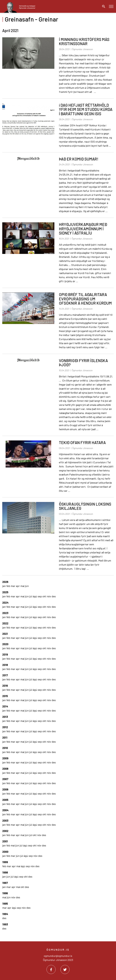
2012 (5, 727)
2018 (5, 665)
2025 (5, 592)
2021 (5, 634)
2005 (5, 800)
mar (13, 586)
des (54, 596)
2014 (5, 706)
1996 (5, 893)
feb (9, 586)
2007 (5, 779)
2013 (5, 717)
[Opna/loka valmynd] (111, 6)
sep (40, 596)
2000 (5, 852)
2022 (5, 623)
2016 (5, 686)
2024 (5, 603)
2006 (5, 789)
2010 (5, 748)
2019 (5, 654)
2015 (5, 696)
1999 (5, 862)
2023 (5, 613)
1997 (5, 883)
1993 (5, 924)
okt (45, 596)
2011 (5, 738)
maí (23, 586)
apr (18, 586)
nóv (49, 596)
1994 (5, 914)
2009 (5, 758)
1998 (5, 872)
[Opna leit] (103, 6)
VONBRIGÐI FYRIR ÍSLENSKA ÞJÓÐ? (83, 363)
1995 (5, 904)
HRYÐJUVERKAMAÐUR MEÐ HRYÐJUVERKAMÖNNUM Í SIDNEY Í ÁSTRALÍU (83, 229)
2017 (5, 675)
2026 (5, 582)
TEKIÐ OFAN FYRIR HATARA (82, 442)
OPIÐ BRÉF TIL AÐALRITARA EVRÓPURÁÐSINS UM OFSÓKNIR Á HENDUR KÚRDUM (85, 299)
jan (4, 586)
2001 (5, 841)
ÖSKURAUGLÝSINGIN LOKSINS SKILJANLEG (85, 506)
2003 (5, 821)
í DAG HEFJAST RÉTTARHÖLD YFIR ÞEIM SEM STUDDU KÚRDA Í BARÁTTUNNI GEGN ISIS (86, 109)
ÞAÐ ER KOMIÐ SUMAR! (79, 159)
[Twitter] (65, 969)
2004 (5, 810)
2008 (5, 769)
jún (27, 586)
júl (31, 596)
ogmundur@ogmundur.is (58, 956)
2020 (5, 644)
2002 (5, 831)
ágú (35, 596)
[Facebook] (51, 969)
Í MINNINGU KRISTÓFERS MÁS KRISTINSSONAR (84, 42)
